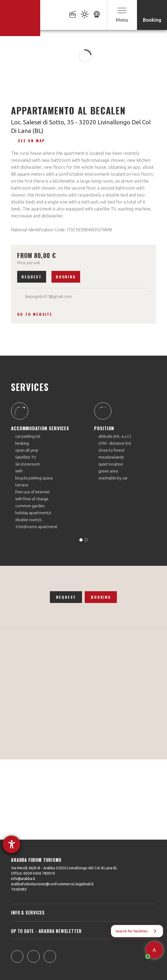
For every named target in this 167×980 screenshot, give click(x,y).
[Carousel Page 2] (86, 540)
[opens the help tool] (12, 844)
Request (32, 277)
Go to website (35, 314)
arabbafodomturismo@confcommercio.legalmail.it (52, 884)
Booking (66, 277)
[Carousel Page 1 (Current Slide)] (81, 540)
